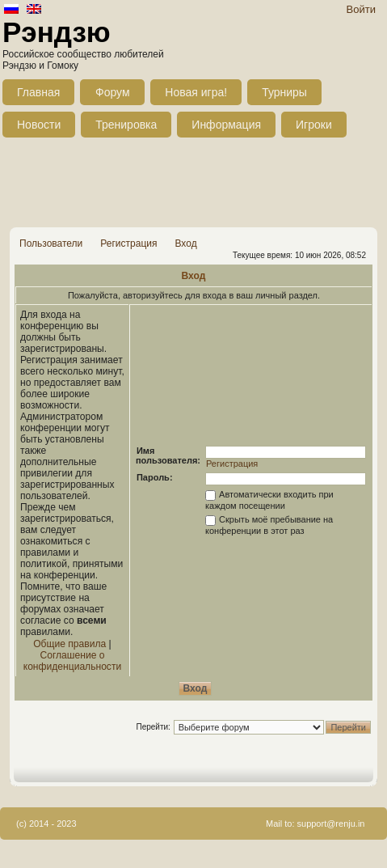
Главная (38, 92)
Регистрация (128, 243)
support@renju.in (331, 824)
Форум (113, 92)
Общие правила (69, 644)
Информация (226, 125)
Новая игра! (196, 92)
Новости (39, 125)
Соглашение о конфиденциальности (73, 661)
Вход (185, 243)
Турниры (284, 92)
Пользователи (51, 243)
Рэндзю (57, 32)
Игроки (314, 125)
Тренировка (126, 125)
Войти (361, 9)
